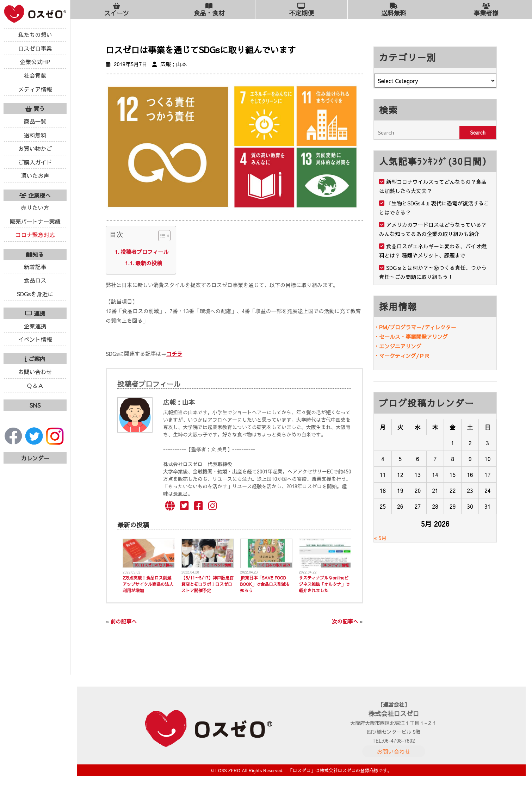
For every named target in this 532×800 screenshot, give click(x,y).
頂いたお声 (35, 175)
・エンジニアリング (398, 346)
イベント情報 (35, 339)
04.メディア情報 (336, 565)
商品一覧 (35, 121)
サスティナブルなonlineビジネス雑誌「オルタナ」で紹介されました (324, 584)
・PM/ (382, 327)
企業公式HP (35, 62)
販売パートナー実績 (35, 221)
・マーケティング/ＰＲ (402, 356)
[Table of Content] (164, 236)
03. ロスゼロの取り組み (154, 565)
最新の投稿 (149, 263)
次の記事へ (345, 621)
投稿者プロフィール (145, 252)
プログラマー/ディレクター (423, 327)
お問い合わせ (35, 372)
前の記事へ (123, 621)
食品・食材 (209, 10)
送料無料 (35, 135)
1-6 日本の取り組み (275, 565)
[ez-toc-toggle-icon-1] (161, 237)
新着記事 (35, 267)
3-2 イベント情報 (218, 565)
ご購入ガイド (35, 162)
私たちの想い (35, 35)
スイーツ (117, 10)
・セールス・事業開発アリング (411, 337)
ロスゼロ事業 (35, 48)
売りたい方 (35, 207)
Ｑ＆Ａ (35, 385)
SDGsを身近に (35, 294)
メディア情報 (35, 89)
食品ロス (35, 280)
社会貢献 (35, 75)
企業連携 (35, 326)
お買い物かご (35, 148)
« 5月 (380, 538)
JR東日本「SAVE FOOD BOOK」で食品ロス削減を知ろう (265, 584)
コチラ (174, 354)
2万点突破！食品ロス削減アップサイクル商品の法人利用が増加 (148, 584)
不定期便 (301, 10)
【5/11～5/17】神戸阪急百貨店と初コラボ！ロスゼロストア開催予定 (208, 584)
